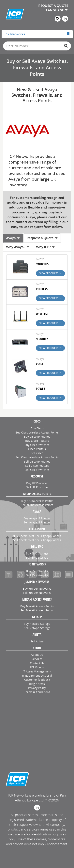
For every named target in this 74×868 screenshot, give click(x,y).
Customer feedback (37, 680)
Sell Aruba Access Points (37, 505)
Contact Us (37, 663)
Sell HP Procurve (37, 487)
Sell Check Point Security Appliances (37, 540)
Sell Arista (37, 641)
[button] (37, 34)
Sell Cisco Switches (37, 470)
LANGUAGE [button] (57, 10)
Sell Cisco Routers (37, 466)
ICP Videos (37, 667)
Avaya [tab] (13, 238)
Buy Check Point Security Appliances (37, 536)
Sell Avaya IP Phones (37, 522)
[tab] (37, 34)
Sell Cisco (37, 453)
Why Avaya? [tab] (18, 247)
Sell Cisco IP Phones (37, 461)
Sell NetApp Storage (37, 628)
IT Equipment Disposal (37, 675)
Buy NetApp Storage (37, 624)
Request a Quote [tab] (42, 238)
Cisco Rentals (37, 449)
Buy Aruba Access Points (37, 501)
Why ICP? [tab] (45, 247)
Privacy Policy (37, 688)
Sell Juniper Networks (37, 593)
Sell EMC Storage (37, 557)
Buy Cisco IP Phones (37, 437)
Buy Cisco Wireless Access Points (37, 432)
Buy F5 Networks (37, 571)
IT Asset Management (37, 671)
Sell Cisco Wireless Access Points (37, 457)
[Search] (66, 46)
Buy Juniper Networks (37, 589)
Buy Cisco (37, 428)
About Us (37, 655)
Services (37, 659)
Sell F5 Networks (37, 575)
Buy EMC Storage (37, 553)
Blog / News (37, 684)
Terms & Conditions (37, 692)
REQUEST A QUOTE (53, 6)
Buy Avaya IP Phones (37, 518)
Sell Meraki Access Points (37, 610)
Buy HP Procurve (37, 483)
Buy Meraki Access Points (37, 606)
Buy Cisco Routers (37, 441)
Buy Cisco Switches (37, 445)
